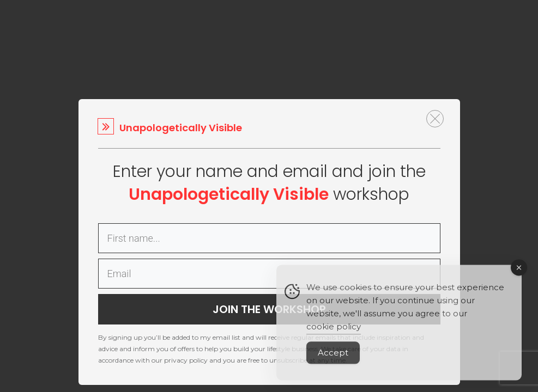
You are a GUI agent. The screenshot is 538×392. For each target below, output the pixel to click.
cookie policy (334, 333)
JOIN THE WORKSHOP (269, 309)
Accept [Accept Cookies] (333, 359)
